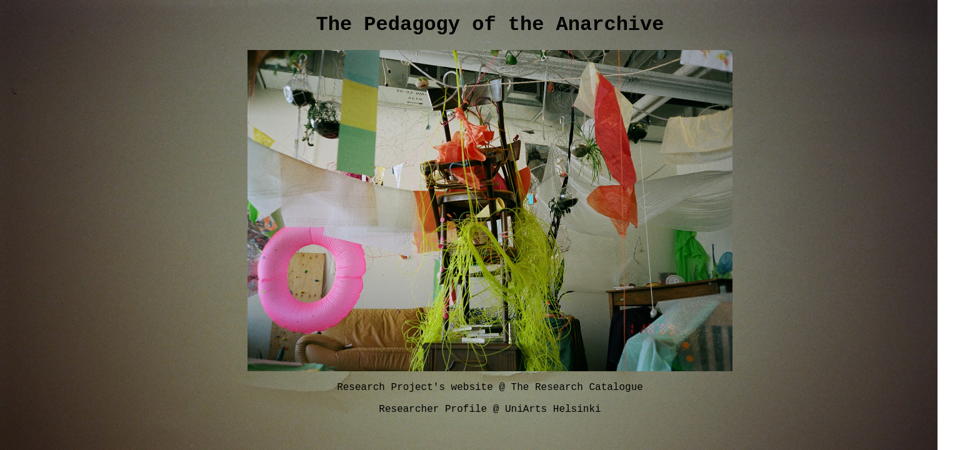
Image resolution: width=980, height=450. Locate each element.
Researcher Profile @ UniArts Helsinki (490, 416)
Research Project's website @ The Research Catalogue (490, 392)
